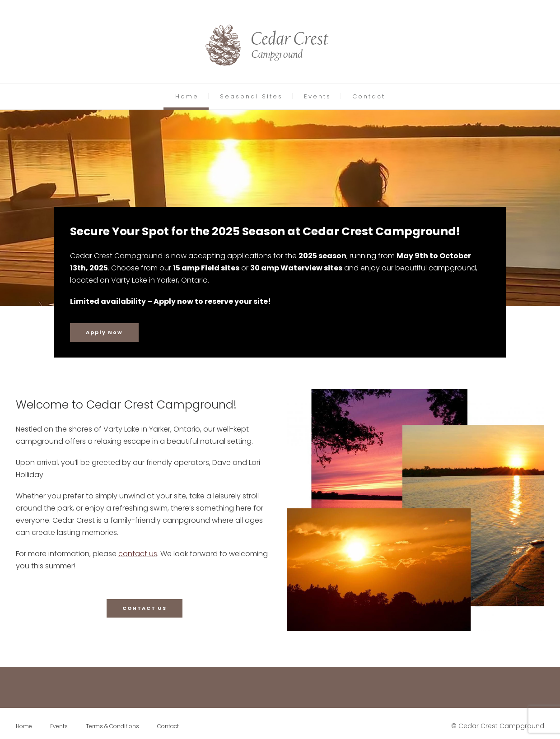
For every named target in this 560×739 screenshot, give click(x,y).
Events (317, 96)
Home (187, 96)
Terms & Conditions (112, 726)
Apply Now (104, 332)
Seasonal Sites (251, 96)
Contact (369, 96)
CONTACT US (145, 608)
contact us (138, 554)
